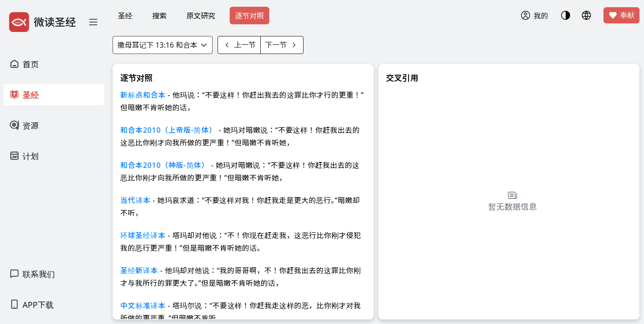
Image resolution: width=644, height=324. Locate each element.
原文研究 (201, 16)
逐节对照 (249, 16)
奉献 (621, 15)
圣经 (125, 16)
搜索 (159, 16)
